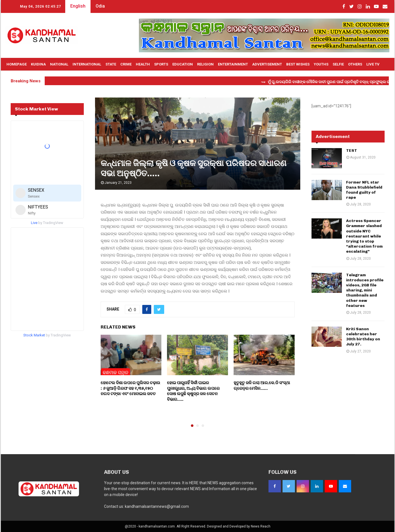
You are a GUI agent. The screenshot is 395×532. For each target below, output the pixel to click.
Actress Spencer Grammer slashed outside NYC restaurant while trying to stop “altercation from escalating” (364, 236)
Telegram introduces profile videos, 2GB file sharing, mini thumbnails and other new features (365, 290)
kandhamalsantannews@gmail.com (157, 506)
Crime (126, 64)
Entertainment (233, 64)
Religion (205, 64)
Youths (321, 64)
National (59, 64)
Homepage (17, 64)
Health (143, 64)
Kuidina (38, 64)
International (87, 64)
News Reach (261, 526)
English (78, 6)
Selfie (338, 64)
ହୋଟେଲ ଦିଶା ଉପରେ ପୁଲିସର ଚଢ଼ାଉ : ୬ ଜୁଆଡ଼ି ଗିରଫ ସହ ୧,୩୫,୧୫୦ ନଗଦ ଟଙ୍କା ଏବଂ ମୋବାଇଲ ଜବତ (130, 388)
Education (183, 64)
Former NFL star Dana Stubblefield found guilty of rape (364, 190)
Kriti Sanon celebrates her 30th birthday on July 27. (363, 337)
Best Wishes (298, 64)
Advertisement (267, 64)
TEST (352, 150)
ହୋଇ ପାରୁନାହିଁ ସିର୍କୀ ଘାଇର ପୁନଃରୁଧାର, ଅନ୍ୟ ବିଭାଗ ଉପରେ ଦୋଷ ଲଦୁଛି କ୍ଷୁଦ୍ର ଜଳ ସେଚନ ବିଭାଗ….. (193, 391)
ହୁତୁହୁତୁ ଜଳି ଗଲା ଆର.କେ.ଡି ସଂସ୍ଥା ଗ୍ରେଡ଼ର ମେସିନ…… (262, 386)
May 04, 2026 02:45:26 (40, 6)
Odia (100, 6)
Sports (161, 64)
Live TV (373, 64)
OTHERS (355, 64)
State (111, 64)
